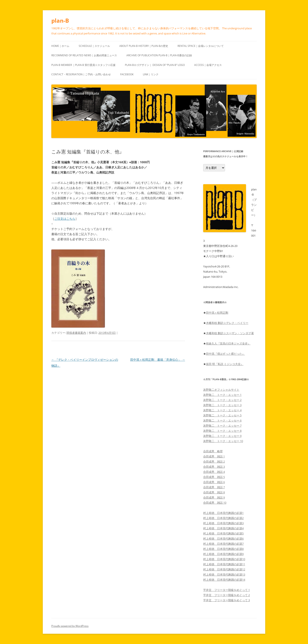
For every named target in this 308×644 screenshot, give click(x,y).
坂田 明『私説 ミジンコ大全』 (225, 364)
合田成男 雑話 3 (214, 467)
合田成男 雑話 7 (214, 487)
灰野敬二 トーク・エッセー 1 (222, 395)
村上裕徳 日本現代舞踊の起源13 (224, 574)
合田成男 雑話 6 (214, 482)
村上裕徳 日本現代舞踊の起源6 (223, 539)
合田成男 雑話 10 (215, 503)
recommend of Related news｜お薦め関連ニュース (84, 55)
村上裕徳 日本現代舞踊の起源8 (223, 549)
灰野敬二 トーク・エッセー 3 (222, 405)
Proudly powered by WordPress (70, 626)
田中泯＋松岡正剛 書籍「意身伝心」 (158, 360)
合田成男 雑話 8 (214, 492)
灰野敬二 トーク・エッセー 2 (222, 400)
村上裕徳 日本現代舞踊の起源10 (224, 559)
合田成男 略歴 (213, 451)
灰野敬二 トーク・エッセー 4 (222, 410)
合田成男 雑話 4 (214, 472)
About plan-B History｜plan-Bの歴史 (144, 46)
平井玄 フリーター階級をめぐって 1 (227, 590)
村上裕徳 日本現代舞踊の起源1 (223, 513)
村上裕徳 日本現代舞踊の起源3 (223, 523)
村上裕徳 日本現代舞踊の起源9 (223, 554)
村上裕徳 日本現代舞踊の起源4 (223, 528)
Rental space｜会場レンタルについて (201, 46)
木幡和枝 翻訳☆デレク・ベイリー (227, 323)
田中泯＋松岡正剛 (217, 313)
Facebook (127, 74)
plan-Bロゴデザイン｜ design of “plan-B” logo (155, 65)
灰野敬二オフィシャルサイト (221, 390)
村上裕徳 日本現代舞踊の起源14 (224, 580)
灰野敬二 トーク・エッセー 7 (222, 426)
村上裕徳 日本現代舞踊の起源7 (223, 544)
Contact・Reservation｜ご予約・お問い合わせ (81, 74)
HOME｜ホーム (60, 46)
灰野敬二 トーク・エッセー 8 (222, 431)
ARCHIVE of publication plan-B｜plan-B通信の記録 (159, 55)
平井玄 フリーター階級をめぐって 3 (227, 600)
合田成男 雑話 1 (214, 456)
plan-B (60, 21)
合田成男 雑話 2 (214, 461)
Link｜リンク (151, 74)
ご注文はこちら (65, 219)
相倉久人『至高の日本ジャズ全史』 (228, 343)
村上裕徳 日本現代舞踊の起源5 (223, 533)
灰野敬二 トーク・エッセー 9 (222, 436)
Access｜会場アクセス (208, 65)
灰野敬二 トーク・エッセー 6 (222, 420)
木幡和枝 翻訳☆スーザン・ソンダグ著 (230, 333)
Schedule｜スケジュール (94, 46)
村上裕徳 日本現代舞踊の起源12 (224, 569)
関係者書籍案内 (76, 333)
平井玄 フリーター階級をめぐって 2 (227, 595)
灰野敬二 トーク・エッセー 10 (223, 441)
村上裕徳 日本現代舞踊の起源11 (224, 564)
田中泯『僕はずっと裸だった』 (225, 354)
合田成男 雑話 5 (214, 477)
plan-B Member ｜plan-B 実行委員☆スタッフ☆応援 (83, 65)
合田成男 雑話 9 (214, 497)
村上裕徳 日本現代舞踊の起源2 (223, 518)
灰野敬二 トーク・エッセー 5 (222, 415)
